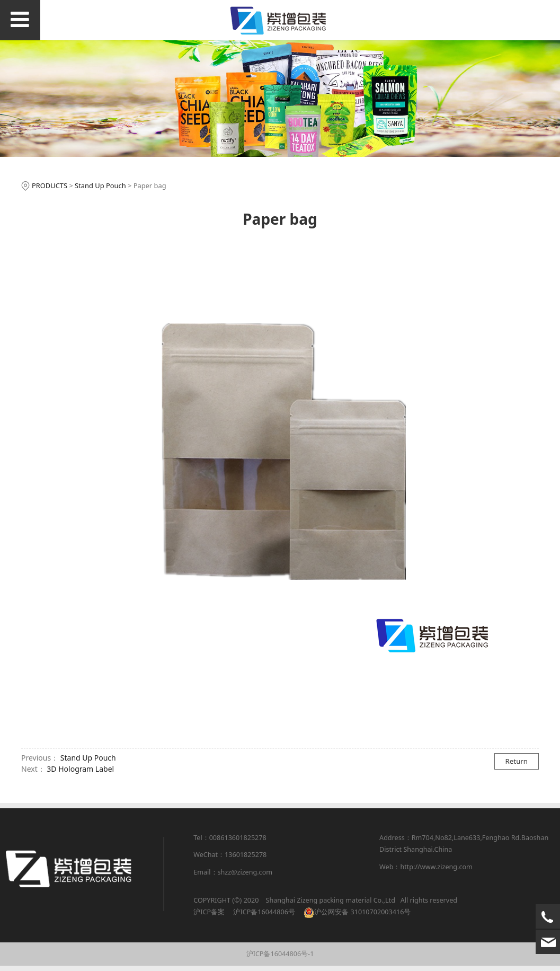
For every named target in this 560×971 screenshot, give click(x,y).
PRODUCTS (50, 186)
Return (517, 761)
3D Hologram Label (80, 769)
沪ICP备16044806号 (263, 912)
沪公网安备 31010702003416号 (362, 912)
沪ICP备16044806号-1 (280, 954)
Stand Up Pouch (100, 186)
